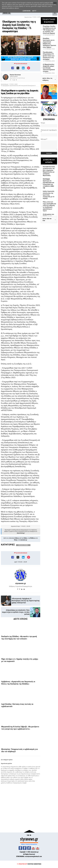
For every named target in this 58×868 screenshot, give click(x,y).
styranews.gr (24, 545)
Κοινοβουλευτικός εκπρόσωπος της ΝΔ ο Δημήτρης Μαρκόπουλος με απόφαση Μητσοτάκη (49, 171)
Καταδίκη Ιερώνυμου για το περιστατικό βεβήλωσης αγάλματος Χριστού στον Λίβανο (49, 43)
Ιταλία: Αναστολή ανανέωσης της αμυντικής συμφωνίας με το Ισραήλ (49, 195)
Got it (34, 11)
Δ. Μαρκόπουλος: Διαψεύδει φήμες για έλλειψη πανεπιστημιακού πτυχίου (49, 68)
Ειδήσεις (17, 543)
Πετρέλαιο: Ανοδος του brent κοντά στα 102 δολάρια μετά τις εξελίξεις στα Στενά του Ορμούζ (49, 30)
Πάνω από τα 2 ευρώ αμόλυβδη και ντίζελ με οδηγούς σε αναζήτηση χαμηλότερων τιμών (49, 206)
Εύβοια (26, 543)
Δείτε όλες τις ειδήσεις (49, 79)
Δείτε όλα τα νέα (49, 220)
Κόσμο (16, 545)
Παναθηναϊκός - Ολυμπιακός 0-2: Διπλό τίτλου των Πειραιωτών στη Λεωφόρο (49, 56)
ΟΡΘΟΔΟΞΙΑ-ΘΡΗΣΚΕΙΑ (23, 550)
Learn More (27, 11)
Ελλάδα (32, 543)
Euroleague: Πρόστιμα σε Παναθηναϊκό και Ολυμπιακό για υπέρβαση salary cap (48, 183)
